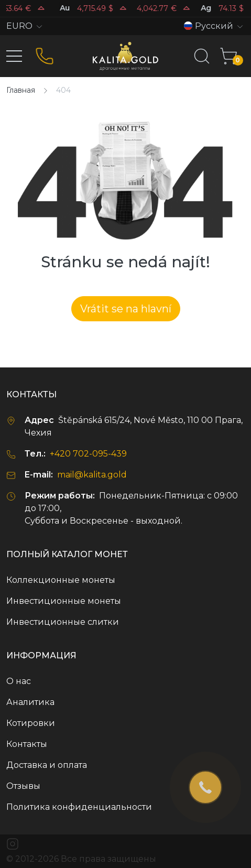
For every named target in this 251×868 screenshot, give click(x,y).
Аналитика (30, 702)
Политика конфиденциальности (79, 807)
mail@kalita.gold (92, 475)
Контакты (27, 744)
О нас (19, 681)
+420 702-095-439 (88, 454)
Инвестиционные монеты (64, 601)
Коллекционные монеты (61, 580)
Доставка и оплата (47, 765)
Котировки (31, 723)
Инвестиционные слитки (63, 622)
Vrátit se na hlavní (126, 309)
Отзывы (23, 786)
